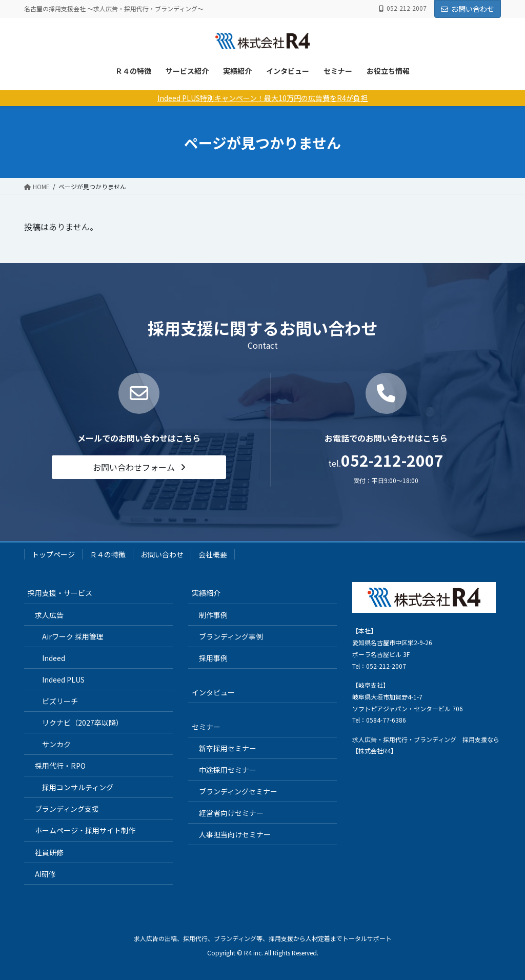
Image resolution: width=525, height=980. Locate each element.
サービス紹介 (187, 71)
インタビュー (288, 71)
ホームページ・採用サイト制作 (85, 830)
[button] (139, 467)
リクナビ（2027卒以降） (83, 723)
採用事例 (213, 658)
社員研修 (49, 852)
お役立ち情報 (388, 71)
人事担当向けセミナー (235, 834)
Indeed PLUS (63, 679)
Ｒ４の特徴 (133, 71)
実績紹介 (237, 71)
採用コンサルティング (78, 787)
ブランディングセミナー (238, 791)
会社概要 (213, 554)
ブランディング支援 (67, 809)
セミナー (338, 71)
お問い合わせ (468, 9)
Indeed (54, 658)
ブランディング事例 (231, 636)
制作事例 (213, 615)
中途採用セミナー (228, 770)
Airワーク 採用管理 (73, 636)
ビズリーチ (60, 701)
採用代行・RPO (60, 766)
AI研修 (45, 874)
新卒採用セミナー (228, 748)
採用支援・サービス (60, 593)
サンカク (56, 744)
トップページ (53, 554)
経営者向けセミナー (231, 813)
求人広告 (49, 615)
